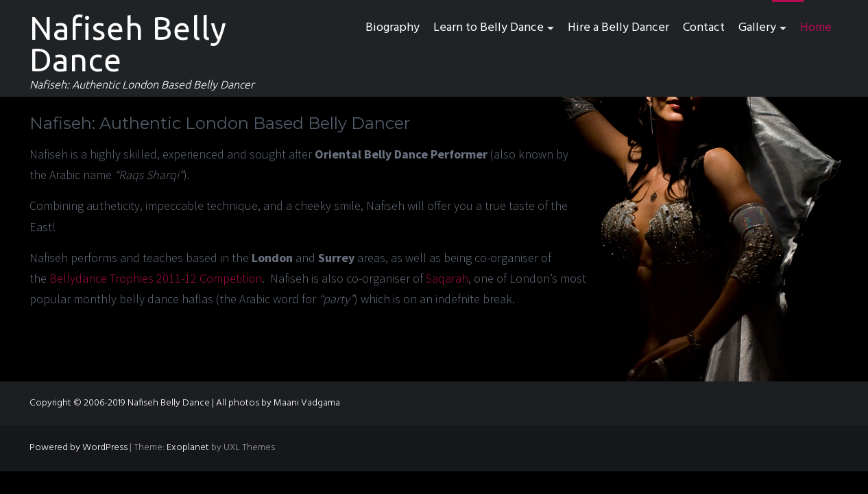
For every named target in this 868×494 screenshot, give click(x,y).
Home (816, 28)
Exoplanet (188, 448)
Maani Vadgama (307, 403)
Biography (393, 28)
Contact (704, 28)
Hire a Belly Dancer (618, 28)
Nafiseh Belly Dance (128, 44)
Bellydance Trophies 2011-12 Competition (156, 278)
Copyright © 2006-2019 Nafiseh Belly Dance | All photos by (152, 403)
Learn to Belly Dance (489, 28)
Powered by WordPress (79, 448)
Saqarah (447, 278)
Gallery (757, 28)
